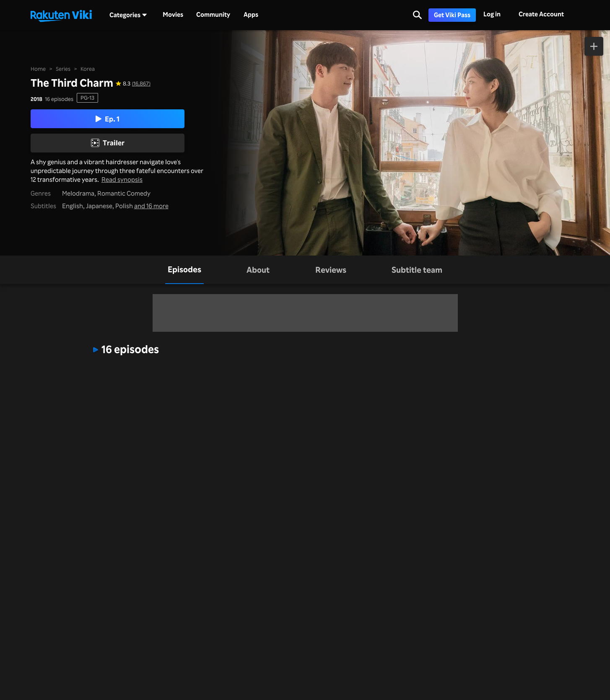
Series (63, 69)
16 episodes (59, 99)
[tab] (184, 270)
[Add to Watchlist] (594, 46)
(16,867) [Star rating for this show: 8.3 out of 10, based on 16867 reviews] (141, 84)
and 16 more (151, 206)
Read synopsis (122, 180)
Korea (88, 69)
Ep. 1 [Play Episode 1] (107, 119)
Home (38, 69)
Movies (173, 15)
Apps (251, 15)
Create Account (541, 14)
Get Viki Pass (452, 15)
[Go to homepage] (61, 15)
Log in (492, 14)
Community (213, 15)
